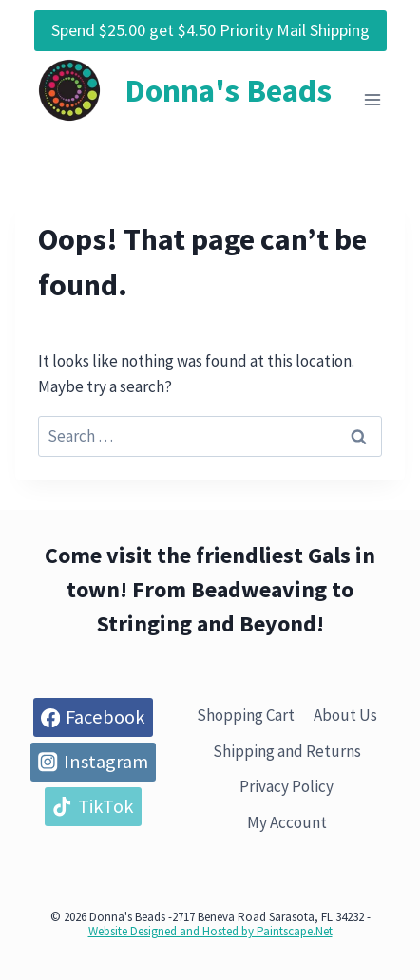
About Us (345, 715)
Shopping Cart (246, 715)
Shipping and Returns (287, 751)
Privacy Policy (286, 786)
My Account (287, 822)
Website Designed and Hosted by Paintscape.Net (210, 931)
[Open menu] (372, 100)
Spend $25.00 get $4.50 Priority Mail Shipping (210, 30)
